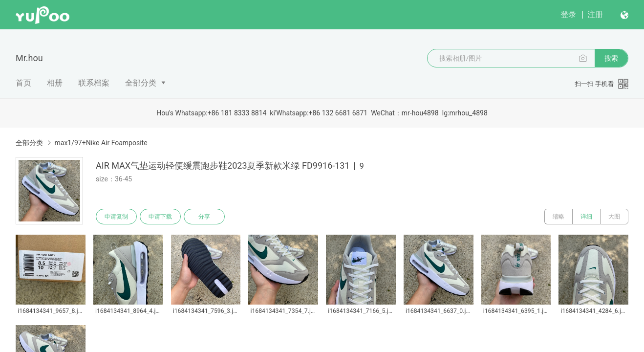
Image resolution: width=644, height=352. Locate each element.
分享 (204, 217)
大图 (614, 217)
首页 (23, 83)
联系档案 (94, 83)
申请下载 (160, 217)
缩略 (558, 217)
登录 (568, 14)
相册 (55, 83)
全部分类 (141, 83)
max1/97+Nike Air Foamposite (101, 143)
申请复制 (116, 217)
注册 (595, 14)
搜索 (611, 58)
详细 (586, 217)
